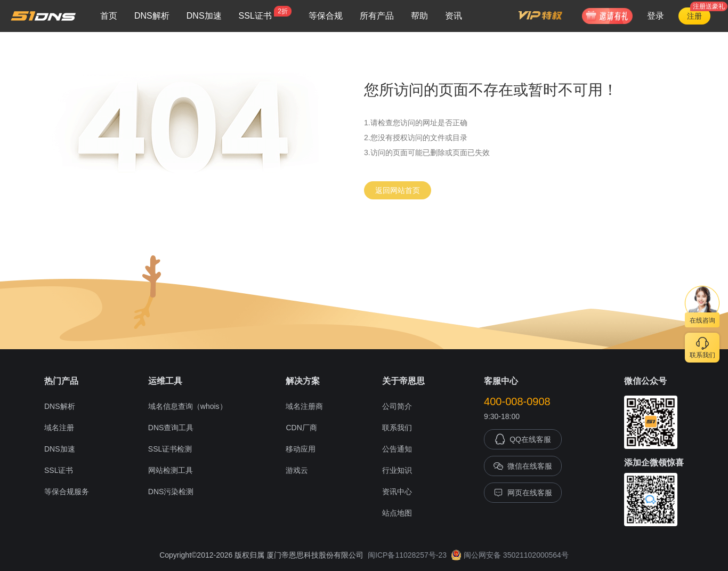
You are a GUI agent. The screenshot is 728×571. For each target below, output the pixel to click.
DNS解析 (152, 16)
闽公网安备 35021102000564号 (510, 555)
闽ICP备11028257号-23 (407, 555)
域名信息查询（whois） (188, 406)
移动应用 (301, 449)
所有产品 (377, 16)
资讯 (454, 16)
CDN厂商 (301, 428)
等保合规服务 (67, 492)
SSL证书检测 (170, 449)
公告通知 (397, 449)
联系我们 (397, 428)
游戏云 (297, 470)
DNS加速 (204, 16)
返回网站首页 (398, 190)
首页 (109, 16)
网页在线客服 (523, 493)
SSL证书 (265, 13)
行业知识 (397, 470)
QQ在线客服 (523, 439)
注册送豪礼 (709, 6)
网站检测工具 (171, 470)
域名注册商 (304, 406)
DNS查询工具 (171, 428)
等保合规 (326, 16)
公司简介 (397, 406)
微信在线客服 (523, 466)
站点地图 (397, 513)
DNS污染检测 (171, 492)
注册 (694, 16)
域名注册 (59, 428)
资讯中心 (397, 492)
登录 (656, 16)
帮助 (419, 16)
